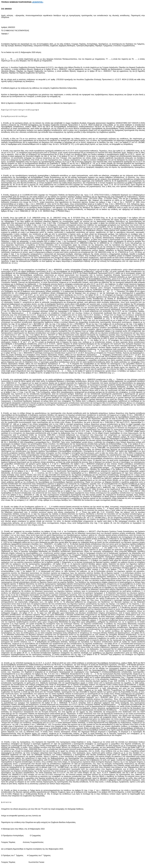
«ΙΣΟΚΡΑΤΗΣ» (38, 2)
